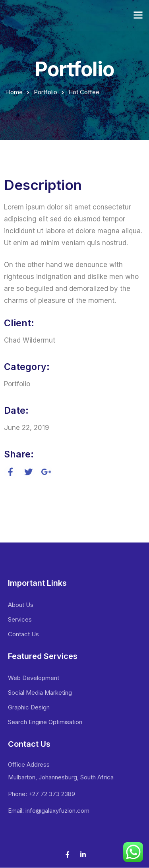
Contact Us (23, 634)
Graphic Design (29, 707)
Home (14, 92)
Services (20, 619)
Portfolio (45, 92)
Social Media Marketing (40, 693)
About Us (21, 605)
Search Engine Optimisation (45, 722)
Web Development (34, 678)
